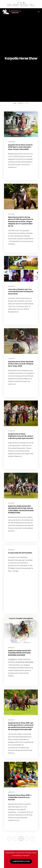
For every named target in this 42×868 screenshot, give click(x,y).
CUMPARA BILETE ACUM (21, 861)
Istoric (31, 5)
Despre (9, 5)
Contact (33, 6)
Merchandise (24, 6)
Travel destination (13, 6)
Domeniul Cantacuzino (20, 5)
